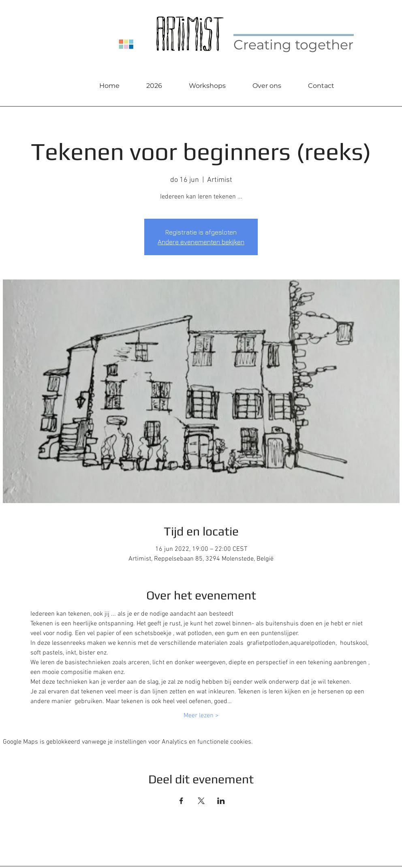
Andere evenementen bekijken (201, 242)
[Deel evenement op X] (201, 801)
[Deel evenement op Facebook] (181, 801)
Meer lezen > (201, 716)
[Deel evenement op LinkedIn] (221, 801)
